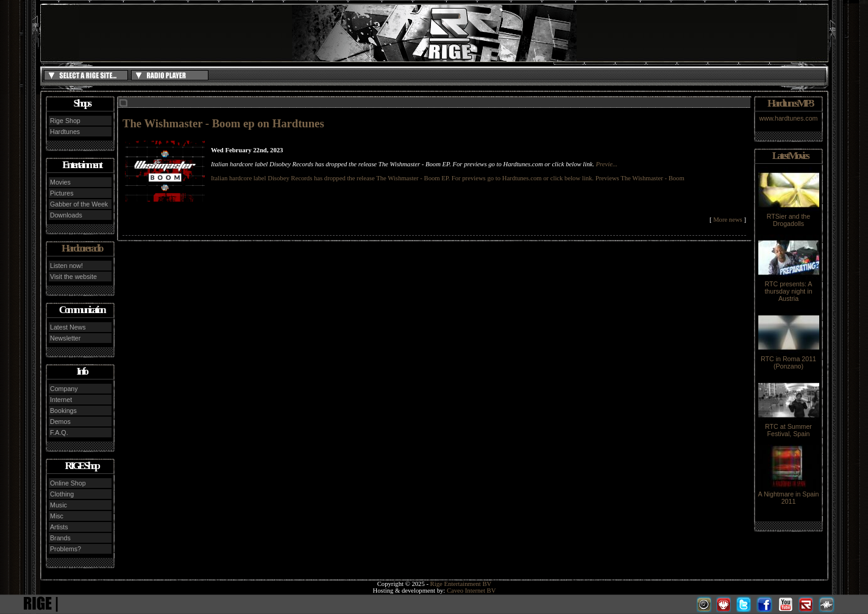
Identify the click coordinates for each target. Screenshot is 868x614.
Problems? (66, 549)
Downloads (66, 215)
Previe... (607, 164)
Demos (60, 422)
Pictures (62, 193)
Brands (60, 538)
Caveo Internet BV (471, 591)
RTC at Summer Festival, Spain (789, 427)
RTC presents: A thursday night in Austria (789, 288)
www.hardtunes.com (789, 118)
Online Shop (68, 483)
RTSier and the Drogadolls (789, 217)
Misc (57, 516)
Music (59, 505)
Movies (60, 182)
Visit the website (73, 277)
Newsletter (65, 338)
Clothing (62, 494)
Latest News (68, 327)
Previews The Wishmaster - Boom (640, 178)
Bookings (63, 411)
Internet (61, 400)
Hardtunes (65, 132)
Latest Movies (790, 156)
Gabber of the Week (79, 204)
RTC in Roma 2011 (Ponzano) (789, 359)
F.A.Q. (59, 432)
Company (64, 389)
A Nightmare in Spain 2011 (788, 495)
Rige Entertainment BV (461, 584)
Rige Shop (65, 121)
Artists (59, 527)
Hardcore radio (82, 248)
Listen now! (66, 266)
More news (728, 220)
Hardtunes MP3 (790, 103)
